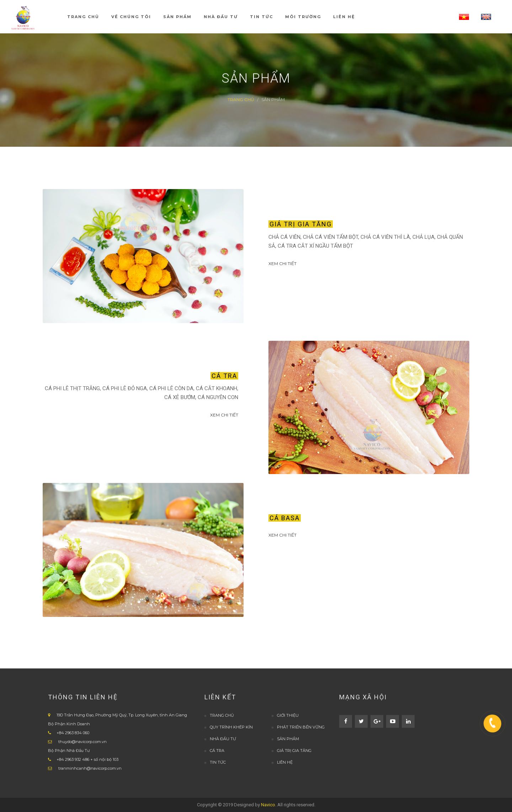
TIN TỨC (218, 762)
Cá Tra (217, 751)
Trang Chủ (241, 99)
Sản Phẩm (288, 739)
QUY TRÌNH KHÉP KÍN (231, 727)
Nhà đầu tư (223, 739)
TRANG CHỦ (222, 715)
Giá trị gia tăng (294, 751)
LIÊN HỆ (285, 762)
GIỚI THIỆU (288, 715)
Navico (268, 805)
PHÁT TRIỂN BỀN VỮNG (301, 727)
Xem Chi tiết (282, 264)
